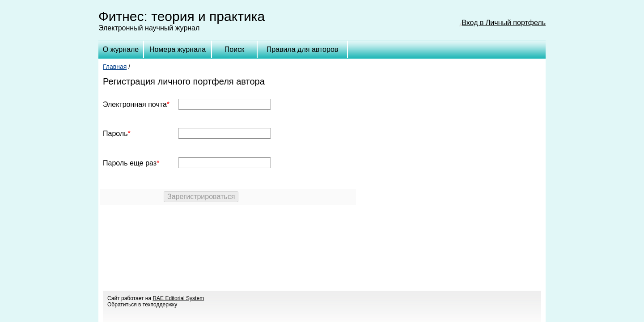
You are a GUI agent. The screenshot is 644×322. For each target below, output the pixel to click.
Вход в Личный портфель (504, 23)
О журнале (121, 49)
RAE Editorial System (178, 298)
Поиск (234, 49)
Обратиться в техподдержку (142, 305)
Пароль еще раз (130, 163)
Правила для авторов (303, 49)
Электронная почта (135, 104)
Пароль (115, 133)
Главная (115, 67)
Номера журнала (178, 49)
